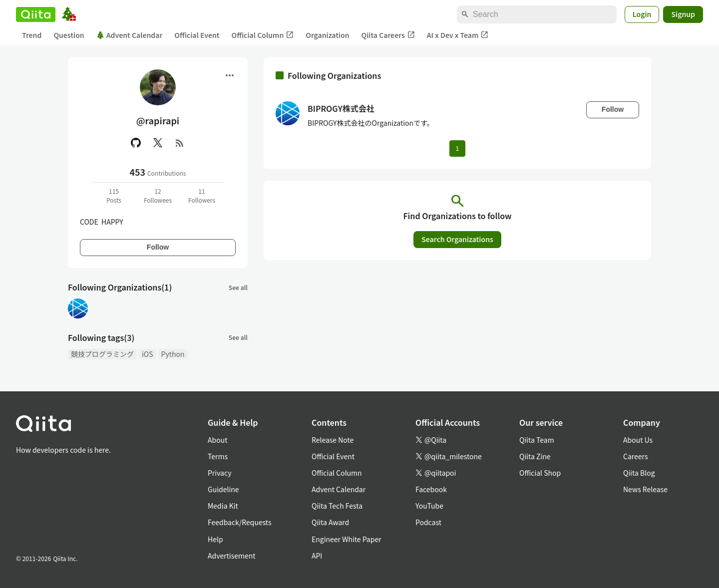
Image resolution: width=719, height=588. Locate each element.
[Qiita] (36, 14)
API (317, 556)
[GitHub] (136, 143)
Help (215, 539)
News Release (645, 489)
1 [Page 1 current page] (457, 148)
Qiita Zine (535, 456)
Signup (683, 14)
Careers (635, 456)
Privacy (219, 473)
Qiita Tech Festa (337, 506)
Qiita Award (330, 522)
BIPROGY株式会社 (341, 108)
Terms (218, 456)
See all (238, 287)
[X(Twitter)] (158, 143)
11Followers (202, 195)
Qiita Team (537, 440)
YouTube (429, 506)
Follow (158, 247)
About (217, 440)
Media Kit (223, 506)
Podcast (428, 522)
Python (173, 354)
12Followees (158, 195)
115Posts (114, 195)
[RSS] (180, 143)
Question (69, 35)
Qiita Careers (388, 35)
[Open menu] (230, 75)
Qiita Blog (639, 473)
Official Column (263, 35)
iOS (148, 354)
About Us (638, 440)
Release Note (333, 440)
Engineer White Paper (347, 539)
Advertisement (232, 556)
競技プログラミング (102, 354)
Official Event (197, 35)
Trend (32, 35)
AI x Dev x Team (458, 35)
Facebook (431, 489)
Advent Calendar (130, 35)
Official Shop (540, 473)
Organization (327, 35)
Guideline (223, 489)
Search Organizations (457, 239)
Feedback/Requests (240, 522)
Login (642, 14)
